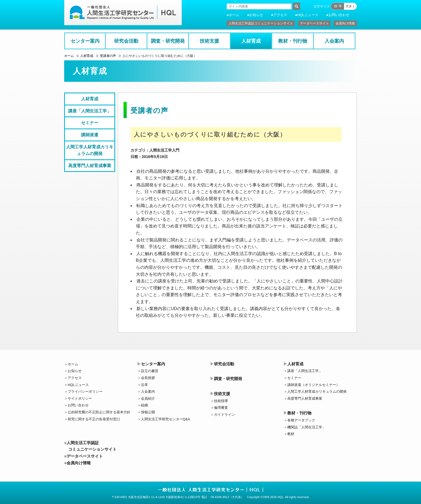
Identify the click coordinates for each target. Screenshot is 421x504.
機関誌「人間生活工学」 (306, 427)
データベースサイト (314, 23)
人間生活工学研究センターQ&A (166, 419)
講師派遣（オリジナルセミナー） (313, 385)
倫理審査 (221, 408)
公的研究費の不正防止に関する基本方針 (99, 412)
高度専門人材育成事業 (90, 166)
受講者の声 (108, 56)
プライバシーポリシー (85, 391)
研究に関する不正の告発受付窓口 (94, 419)
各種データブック (301, 420)
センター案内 (85, 41)
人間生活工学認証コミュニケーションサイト (261, 23)
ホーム (234, 15)
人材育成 (251, 41)
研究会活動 (126, 41)
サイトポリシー (80, 398)
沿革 (144, 385)
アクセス (280, 15)
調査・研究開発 (168, 41)
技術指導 (221, 401)
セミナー (90, 123)
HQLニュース (308, 15)
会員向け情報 (345, 23)
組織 (144, 405)
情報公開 (148, 412)
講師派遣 (90, 135)
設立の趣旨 (150, 371)
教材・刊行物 (293, 41)
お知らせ (256, 15)
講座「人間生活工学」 (90, 111)
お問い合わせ (339, 15)
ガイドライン (224, 415)
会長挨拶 (148, 378)
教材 (291, 434)
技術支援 (209, 41)
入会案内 (334, 41)
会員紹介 (148, 398)
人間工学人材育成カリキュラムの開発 (90, 150)
